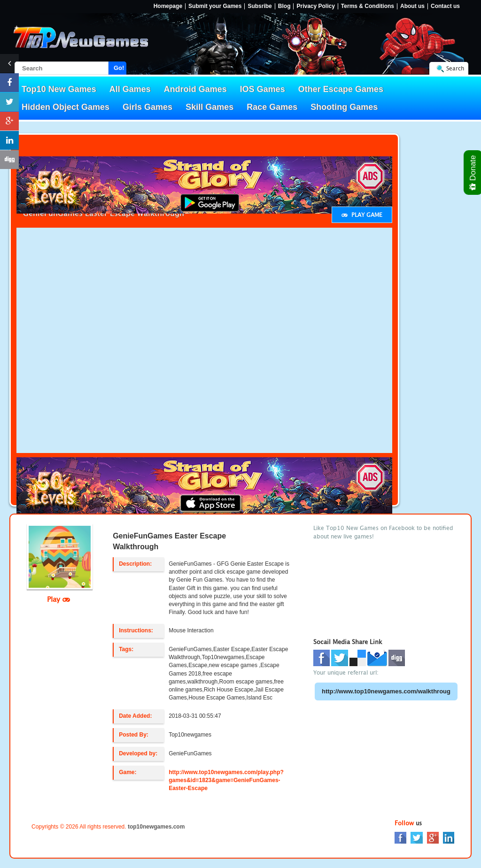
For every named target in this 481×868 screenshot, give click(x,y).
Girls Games (147, 107)
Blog (284, 6)
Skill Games (209, 107)
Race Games (272, 107)
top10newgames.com (156, 827)
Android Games (195, 89)
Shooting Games (344, 107)
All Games (130, 89)
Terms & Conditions (368, 6)
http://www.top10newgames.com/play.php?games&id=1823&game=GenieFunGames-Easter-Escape (226, 780)
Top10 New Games (59, 89)
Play (58, 599)
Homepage (168, 6)
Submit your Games (215, 6)
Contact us (445, 6)
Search (455, 68)
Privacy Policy (315, 6)
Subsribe (260, 6)
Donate (473, 173)
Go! (119, 68)
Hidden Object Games (66, 107)
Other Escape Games (341, 89)
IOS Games (263, 89)
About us (412, 6)
